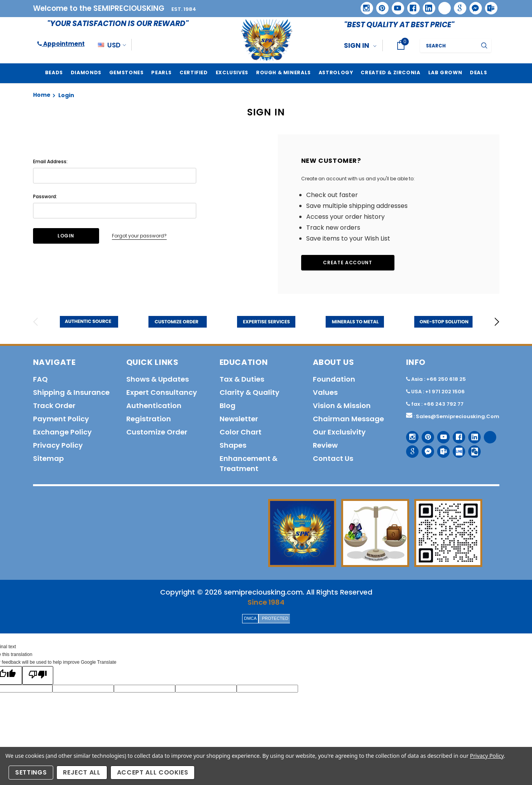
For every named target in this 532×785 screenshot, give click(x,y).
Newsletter (239, 419)
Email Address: (50, 161)
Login (66, 95)
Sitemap (48, 458)
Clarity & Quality (249, 392)
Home (42, 95)
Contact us (333, 458)
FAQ (40, 379)
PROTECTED (275, 618)
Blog (228, 406)
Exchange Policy (62, 432)
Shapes (233, 445)
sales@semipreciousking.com (458, 416)
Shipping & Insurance (71, 392)
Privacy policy (58, 445)
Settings (31, 772)
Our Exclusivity (339, 432)
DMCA (250, 618)
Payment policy (61, 419)
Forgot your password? (139, 236)
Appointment (61, 44)
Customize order (157, 432)
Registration (149, 419)
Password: (45, 196)
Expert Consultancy (162, 392)
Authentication (154, 406)
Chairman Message (348, 419)
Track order (54, 406)
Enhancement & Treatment (249, 463)
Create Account (347, 263)
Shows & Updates (158, 379)
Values (325, 392)
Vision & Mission (342, 406)
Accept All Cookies (153, 772)
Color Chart (241, 432)
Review (325, 445)
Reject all (82, 772)
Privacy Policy (487, 756)
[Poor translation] (38, 675)
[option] (89, 322)
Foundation (334, 379)
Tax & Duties (242, 379)
